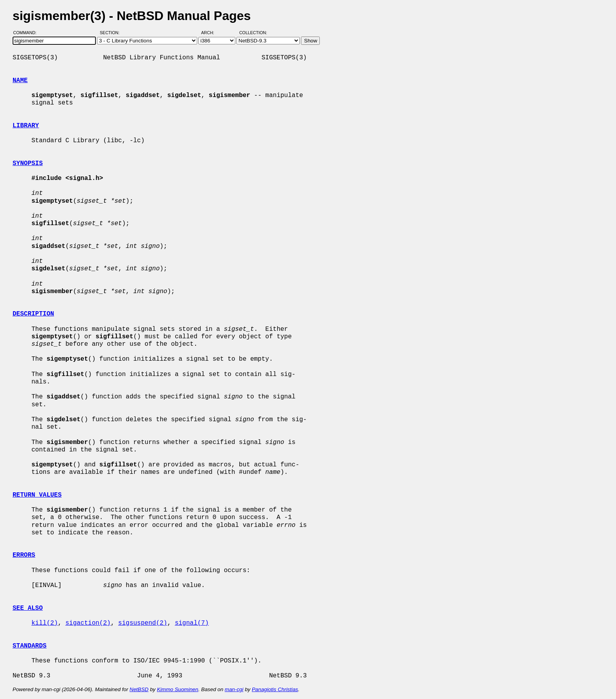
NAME (20, 81)
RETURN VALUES (37, 495)
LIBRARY (26, 126)
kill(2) (45, 623)
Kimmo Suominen (177, 689)
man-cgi (234, 689)
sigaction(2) (88, 623)
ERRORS (24, 555)
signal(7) (192, 623)
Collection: (253, 33)
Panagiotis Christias (275, 689)
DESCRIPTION (33, 314)
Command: (27, 33)
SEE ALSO (28, 608)
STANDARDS (29, 646)
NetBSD (139, 689)
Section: (111, 33)
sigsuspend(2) (143, 623)
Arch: (211, 33)
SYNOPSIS (28, 163)
